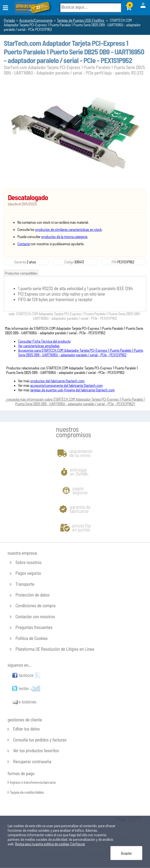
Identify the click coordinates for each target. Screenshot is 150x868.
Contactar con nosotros (35, 616)
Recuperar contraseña (32, 761)
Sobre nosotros (28, 562)
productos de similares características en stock (69, 229)
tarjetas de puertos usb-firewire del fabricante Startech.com (72, 390)
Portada (9, 20)
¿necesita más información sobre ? (75, 401)
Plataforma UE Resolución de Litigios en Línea (55, 649)
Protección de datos (33, 595)
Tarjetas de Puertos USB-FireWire (81, 20)
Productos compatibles (21, 273)
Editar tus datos (26, 729)
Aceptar (126, 853)
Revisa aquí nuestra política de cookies (42, 844)
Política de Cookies (32, 638)
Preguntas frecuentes (34, 627)
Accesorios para (81, 352)
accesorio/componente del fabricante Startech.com (67, 385)
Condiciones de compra (36, 606)
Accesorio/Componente (36, 20)
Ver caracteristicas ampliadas (39, 346)
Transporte (25, 584)
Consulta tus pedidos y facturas (40, 740)
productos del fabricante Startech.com (57, 381)
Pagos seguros (28, 573)
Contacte (24, 244)
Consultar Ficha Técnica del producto (44, 341)
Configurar (78, 844)
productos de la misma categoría (64, 237)
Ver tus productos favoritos (36, 751)
